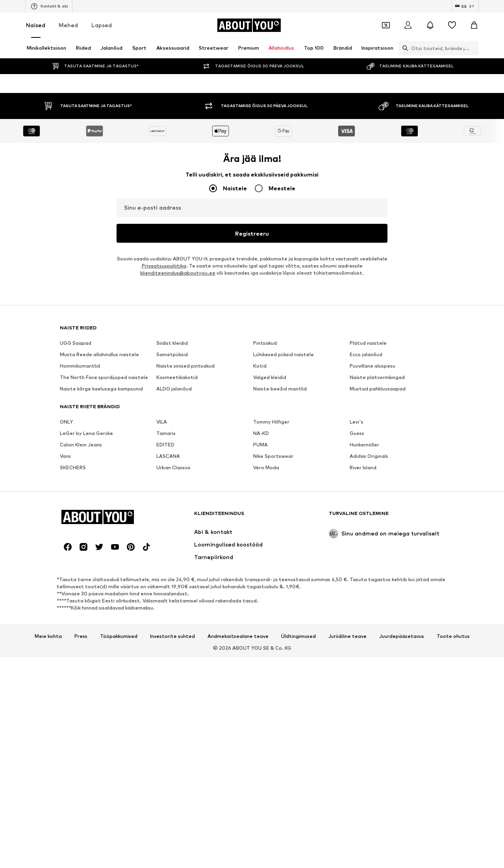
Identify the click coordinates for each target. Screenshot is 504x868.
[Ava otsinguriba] (403, 48)
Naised (36, 25)
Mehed (68, 25)
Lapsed (102, 25)
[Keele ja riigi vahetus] (465, 6)
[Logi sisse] (408, 25)
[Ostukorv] (474, 25)
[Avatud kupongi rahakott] (386, 25)
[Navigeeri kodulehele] (249, 25)
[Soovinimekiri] (452, 25)
